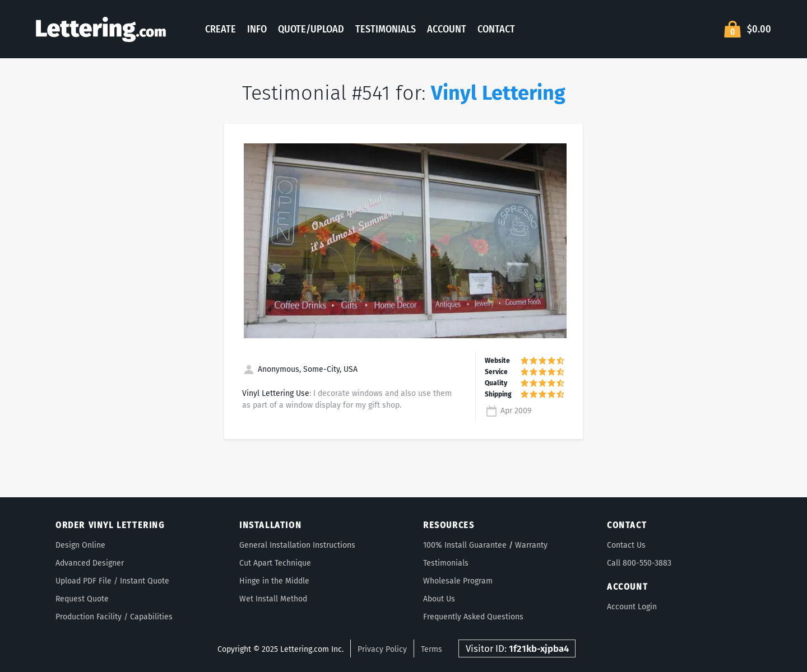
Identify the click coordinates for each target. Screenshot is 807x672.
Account (447, 29)
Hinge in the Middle (274, 581)
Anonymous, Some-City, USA (300, 369)
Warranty (531, 545)
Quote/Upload (311, 29)
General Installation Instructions (297, 545)
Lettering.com (101, 29)
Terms (432, 649)
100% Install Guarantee (465, 545)
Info (257, 29)
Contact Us (626, 545)
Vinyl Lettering (498, 93)
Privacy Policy (382, 649)
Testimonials (386, 29)
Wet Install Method (273, 599)
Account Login (632, 607)
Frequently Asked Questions (473, 617)
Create (221, 29)
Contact (496, 29)
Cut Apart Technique (275, 563)
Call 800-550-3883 (639, 563)
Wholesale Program (458, 581)
